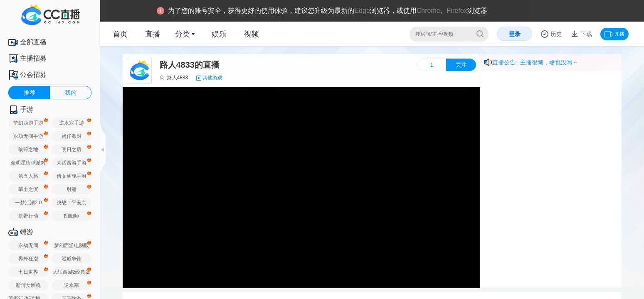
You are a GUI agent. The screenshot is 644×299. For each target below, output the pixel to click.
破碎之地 (28, 149)
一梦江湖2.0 (28, 203)
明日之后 (72, 149)
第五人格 (28, 176)
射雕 (72, 189)
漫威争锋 (72, 259)
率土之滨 (28, 189)
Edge (362, 11)
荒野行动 (28, 216)
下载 (585, 34)
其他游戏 (212, 78)
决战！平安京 (72, 203)
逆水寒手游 (72, 123)
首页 (120, 34)
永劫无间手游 (28, 136)
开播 (614, 34)
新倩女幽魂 (28, 285)
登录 (515, 34)
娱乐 (219, 34)
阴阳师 (72, 216)
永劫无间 (28, 245)
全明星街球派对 (28, 163)
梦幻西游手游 (28, 123)
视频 (252, 34)
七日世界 (28, 272)
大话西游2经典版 (72, 272)
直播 (153, 34)
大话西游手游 (72, 163)
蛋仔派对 (72, 136)
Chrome (428, 11)
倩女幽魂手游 (72, 176)
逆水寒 (72, 285)
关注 (461, 65)
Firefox (457, 11)
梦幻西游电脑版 (72, 245)
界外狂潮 (28, 259)
